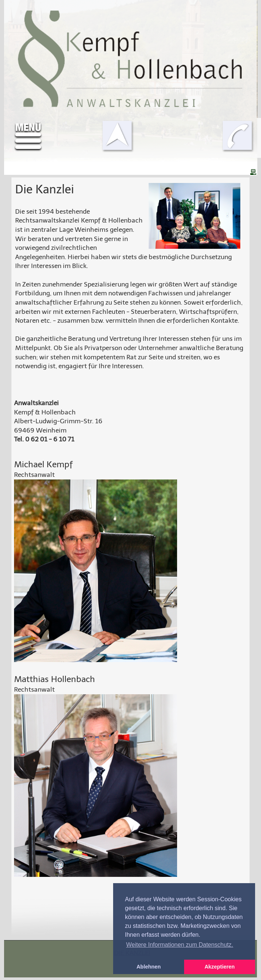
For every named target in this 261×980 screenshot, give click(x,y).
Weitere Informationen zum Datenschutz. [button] (180, 945)
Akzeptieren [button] (220, 967)
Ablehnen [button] (149, 967)
